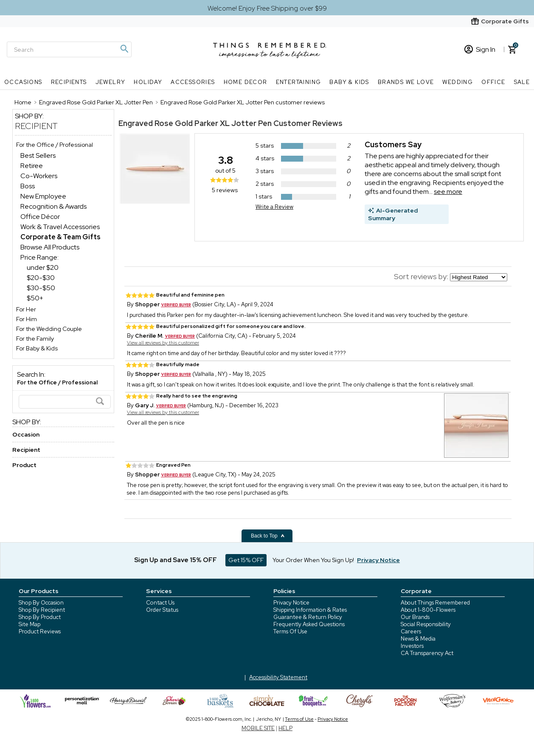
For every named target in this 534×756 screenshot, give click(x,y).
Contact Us (160, 603)
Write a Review (274, 207)
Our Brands (415, 617)
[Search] (69, 49)
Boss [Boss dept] (28, 186)
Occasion (26, 434)
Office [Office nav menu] (493, 82)
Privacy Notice (291, 603)
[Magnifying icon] (124, 49)
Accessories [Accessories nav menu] (193, 82)
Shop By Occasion (41, 603)
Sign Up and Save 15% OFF (176, 560)
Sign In (480, 49)
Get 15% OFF (246, 560)
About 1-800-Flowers (428, 610)
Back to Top (268, 536)
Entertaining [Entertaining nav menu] (299, 82)
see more (448, 192)
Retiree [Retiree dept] (32, 166)
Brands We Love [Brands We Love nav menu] (406, 82)
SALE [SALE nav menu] (522, 82)
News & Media (418, 639)
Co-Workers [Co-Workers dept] (39, 176)
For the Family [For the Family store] (35, 339)
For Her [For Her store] (26, 309)
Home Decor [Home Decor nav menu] (246, 82)
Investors (412, 646)
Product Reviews (40, 631)
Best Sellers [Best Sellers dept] (38, 155)
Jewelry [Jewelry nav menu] (111, 82)
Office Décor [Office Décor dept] (40, 217)
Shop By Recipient (42, 610)
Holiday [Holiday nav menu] (148, 82)
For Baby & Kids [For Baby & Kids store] (37, 348)
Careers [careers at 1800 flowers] (411, 631)
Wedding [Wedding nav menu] (458, 82)
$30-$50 (41, 288)
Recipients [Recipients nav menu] (69, 82)
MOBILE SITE (258, 728)
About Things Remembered (435, 603)
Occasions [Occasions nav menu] (23, 82)
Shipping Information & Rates (310, 610)
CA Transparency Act (427, 653)
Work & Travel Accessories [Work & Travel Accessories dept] (60, 227)
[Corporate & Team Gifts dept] (60, 237)
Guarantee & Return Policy (308, 617)
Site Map (30, 624)
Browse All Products (50, 247)
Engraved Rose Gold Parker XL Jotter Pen (195, 123)
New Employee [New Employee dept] (43, 196)
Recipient (36, 126)
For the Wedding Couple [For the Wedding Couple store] (49, 329)
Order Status (162, 610)
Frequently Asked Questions (309, 624)
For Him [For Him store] (27, 319)
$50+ (35, 298)
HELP (285, 728)
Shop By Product (40, 617)
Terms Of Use (290, 631)
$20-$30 (41, 278)
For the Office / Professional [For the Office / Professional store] (55, 145)
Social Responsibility (426, 624)
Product (24, 465)
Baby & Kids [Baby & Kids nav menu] (349, 82)
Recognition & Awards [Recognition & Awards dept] (53, 206)
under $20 (43, 267)
